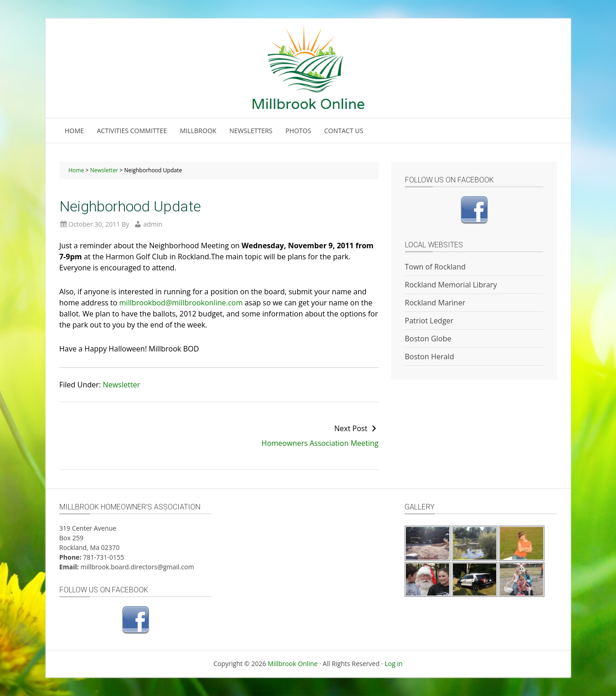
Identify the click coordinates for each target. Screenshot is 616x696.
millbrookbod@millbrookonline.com (181, 303)
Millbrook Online (293, 664)
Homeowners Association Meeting (320, 443)
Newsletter (121, 385)
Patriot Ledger (429, 321)
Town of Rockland (435, 267)
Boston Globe (428, 339)
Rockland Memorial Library (451, 285)
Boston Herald (430, 357)
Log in (394, 664)
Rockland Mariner (435, 303)
